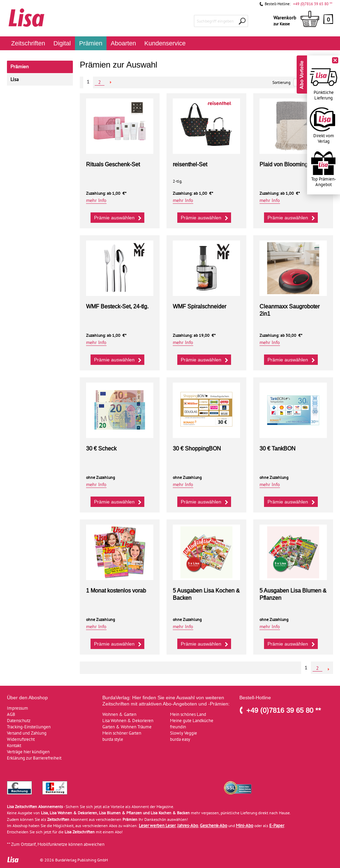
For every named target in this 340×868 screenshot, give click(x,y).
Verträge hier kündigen (28, 752)
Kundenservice (165, 43)
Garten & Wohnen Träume (127, 727)
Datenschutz (19, 721)
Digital (62, 43)
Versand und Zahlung (27, 733)
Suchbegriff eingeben (215, 21)
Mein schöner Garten (122, 733)
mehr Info (96, 200)
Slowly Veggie (184, 733)
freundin (178, 727)
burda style (113, 739)
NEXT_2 (111, 82)
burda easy (180, 739)
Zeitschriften (28, 43)
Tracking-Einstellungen (29, 727)
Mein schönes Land (188, 714)
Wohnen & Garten (119, 714)
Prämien (91, 43)
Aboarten (123, 43)
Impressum (18, 708)
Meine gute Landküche (192, 721)
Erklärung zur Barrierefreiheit (34, 758)
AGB (11, 714)
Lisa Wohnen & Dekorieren (128, 721)
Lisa (15, 79)
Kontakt (14, 746)
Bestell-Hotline (255, 698)
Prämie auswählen (118, 217)
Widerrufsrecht (21, 739)
